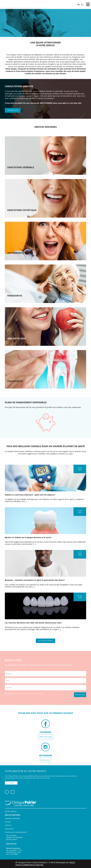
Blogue (8, 822)
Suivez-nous (45, 760)
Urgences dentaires (12, 819)
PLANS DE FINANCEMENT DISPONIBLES (26, 402)
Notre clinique (11, 811)
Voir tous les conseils (45, 641)
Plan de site (9, 829)
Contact (11, 783)
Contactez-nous (13, 110)
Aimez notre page (45, 737)
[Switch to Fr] (79, 4)
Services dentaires (13, 815)
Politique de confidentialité (16, 832)
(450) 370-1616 (11, 844)
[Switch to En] (82, 4)
